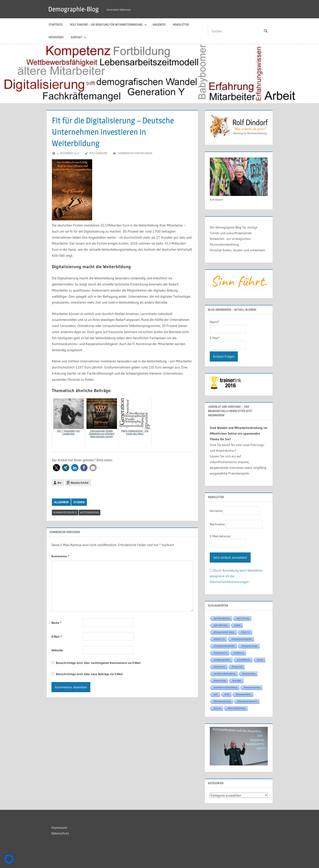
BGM (227, 694)
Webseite (57, 650)
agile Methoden (221, 625)
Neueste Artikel (80, 483)
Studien (79, 502)
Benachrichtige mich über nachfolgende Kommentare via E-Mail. (99, 663)
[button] (56, 468)
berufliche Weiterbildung (225, 674)
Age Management (222, 618)
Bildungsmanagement (247, 701)
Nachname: (218, 524)
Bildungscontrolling (222, 701)
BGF (216, 694)
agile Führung (243, 618)
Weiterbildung (89, 512)
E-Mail (57, 637)
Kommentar (60, 556)
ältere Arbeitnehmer (236, 708)
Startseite (56, 25)
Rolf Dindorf (98, 153)
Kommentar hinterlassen (135, 153)
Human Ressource (65, 512)
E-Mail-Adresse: (220, 536)
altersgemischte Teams (224, 632)
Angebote (159, 25)
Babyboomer (219, 667)
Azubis (260, 660)
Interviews (56, 37)
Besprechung (220, 681)
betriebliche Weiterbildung (225, 687)
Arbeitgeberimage (249, 646)
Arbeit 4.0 (246, 632)
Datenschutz (60, 833)
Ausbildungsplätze (222, 660)
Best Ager (237, 681)
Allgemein (61, 502)
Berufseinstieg (249, 674)
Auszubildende (244, 660)
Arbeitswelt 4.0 (220, 653)
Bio (60, 483)
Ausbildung (239, 653)
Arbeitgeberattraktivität (241, 639)
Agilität (237, 625)
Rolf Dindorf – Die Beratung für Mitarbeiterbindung (108, 25)
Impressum (59, 828)
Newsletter (181, 25)
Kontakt (79, 37)
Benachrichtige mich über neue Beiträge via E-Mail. (90, 674)
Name (56, 623)
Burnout (217, 708)
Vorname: (216, 511)
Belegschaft (237, 667)
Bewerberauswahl (252, 687)
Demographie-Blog (73, 9)
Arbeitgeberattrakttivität (224, 646)
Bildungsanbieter (244, 694)
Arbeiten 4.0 (219, 639)
